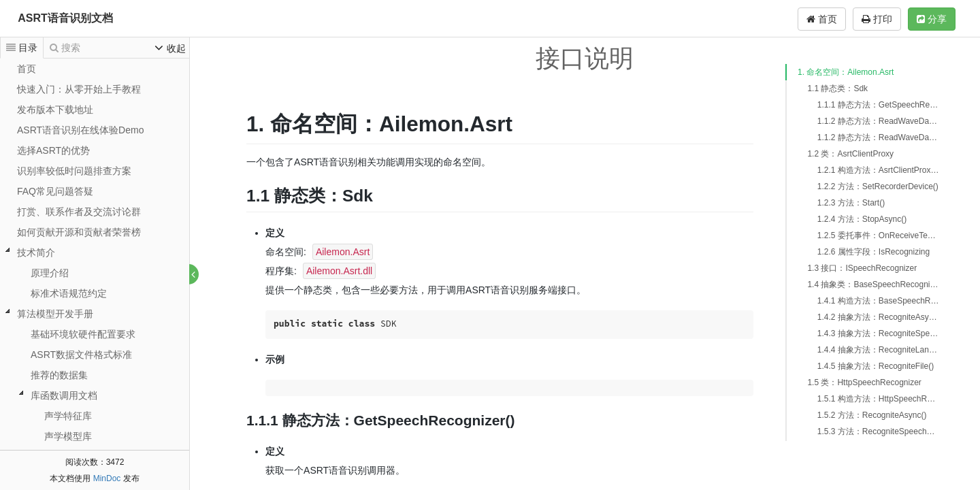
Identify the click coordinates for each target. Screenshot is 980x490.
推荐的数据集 (59, 375)
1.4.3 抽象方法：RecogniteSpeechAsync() (878, 333)
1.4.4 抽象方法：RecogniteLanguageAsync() (878, 350)
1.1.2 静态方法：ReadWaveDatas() (878, 121)
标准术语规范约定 (69, 293)
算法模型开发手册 (55, 314)
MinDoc (107, 478)
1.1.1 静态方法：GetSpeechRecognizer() (878, 105)
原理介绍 (50, 273)
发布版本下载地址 (55, 110)
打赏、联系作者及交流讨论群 (79, 212)
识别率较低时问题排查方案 (74, 171)
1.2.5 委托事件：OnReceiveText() (878, 235)
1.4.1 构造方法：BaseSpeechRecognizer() (878, 301)
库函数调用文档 (64, 395)
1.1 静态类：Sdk (837, 88)
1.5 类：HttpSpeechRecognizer (864, 382)
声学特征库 (68, 416)
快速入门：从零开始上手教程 (79, 89)
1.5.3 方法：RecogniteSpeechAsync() (878, 431)
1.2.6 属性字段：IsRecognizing (873, 252)
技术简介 (36, 252)
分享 (932, 19)
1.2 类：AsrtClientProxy (850, 154)
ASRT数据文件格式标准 (81, 355)
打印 (877, 19)
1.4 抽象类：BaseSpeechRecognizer (873, 284)
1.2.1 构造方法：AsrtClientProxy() (878, 170)
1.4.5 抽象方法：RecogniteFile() (876, 366)
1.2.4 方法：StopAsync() (862, 219)
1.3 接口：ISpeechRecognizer (862, 268)
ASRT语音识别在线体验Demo (80, 130)
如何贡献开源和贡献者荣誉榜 (79, 232)
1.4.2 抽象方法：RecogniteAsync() (878, 317)
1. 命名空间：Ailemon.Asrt (846, 72)
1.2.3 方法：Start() (851, 203)
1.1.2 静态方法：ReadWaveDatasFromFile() (878, 137)
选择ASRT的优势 (53, 150)
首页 (822, 19)
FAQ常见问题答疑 (55, 191)
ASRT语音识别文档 (65, 18)
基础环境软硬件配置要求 (83, 334)
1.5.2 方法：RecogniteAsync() (872, 415)
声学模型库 (68, 436)
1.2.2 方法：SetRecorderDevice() (878, 186)
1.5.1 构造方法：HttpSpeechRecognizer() (878, 399)
